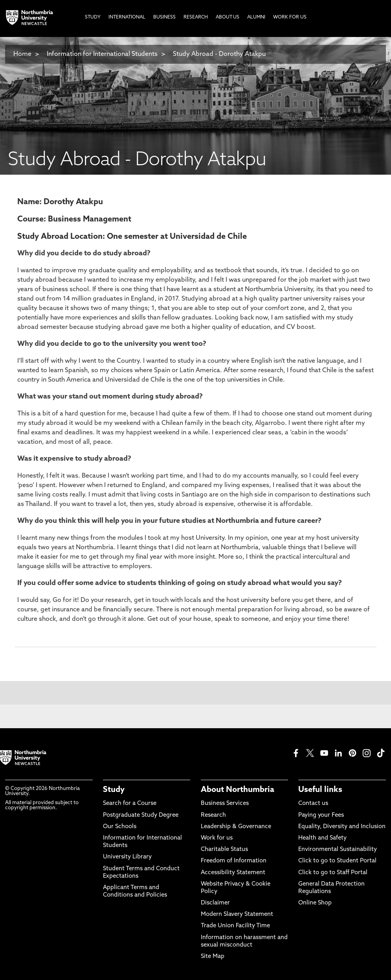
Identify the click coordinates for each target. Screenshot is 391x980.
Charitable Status (224, 850)
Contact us (313, 804)
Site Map (213, 957)
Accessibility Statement (233, 873)
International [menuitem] (127, 17)
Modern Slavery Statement (237, 914)
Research (213, 815)
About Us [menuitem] (228, 17)
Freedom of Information (234, 861)
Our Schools (120, 827)
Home (22, 54)
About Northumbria (238, 790)
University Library (127, 857)
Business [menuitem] (164, 17)
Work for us (217, 838)
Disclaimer (215, 903)
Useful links (320, 790)
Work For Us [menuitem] (290, 17)
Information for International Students (102, 54)
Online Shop (315, 903)
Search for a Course (130, 804)
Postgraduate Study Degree (141, 815)
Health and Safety (322, 838)
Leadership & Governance (236, 827)
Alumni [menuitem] (256, 17)
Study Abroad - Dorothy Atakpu (219, 54)
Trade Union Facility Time (235, 926)
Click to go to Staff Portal (333, 873)
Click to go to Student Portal (337, 861)
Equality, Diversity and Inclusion (342, 827)
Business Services (225, 804)
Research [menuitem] (196, 17)
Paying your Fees (321, 815)
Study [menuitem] (93, 17)
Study (114, 790)
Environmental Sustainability (338, 850)
